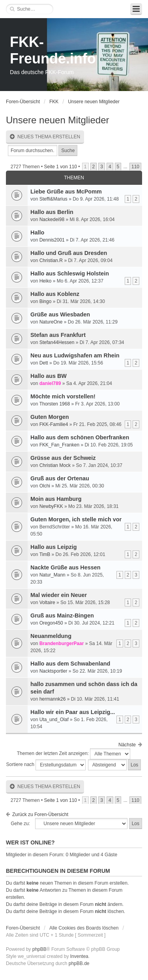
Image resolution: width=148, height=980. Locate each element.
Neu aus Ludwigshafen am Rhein (75, 355)
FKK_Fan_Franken (59, 445)
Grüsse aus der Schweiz (63, 458)
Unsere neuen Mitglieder (94, 102)
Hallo (37, 232)
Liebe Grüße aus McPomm (66, 192)
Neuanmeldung (51, 636)
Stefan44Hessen (57, 342)
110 (135, 167)
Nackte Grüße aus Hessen (66, 567)
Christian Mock (55, 465)
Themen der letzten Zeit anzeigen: (74, 754)
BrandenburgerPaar (62, 643)
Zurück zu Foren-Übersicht (40, 814)
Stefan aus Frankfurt (58, 335)
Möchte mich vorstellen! (63, 396)
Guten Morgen (50, 417)
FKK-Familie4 (54, 424)
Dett (44, 363)
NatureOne (51, 322)
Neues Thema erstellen (45, 137)
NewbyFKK (51, 506)
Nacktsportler (53, 671)
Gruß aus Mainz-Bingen (62, 616)
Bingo (46, 301)
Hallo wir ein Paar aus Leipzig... (73, 712)
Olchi (45, 486)
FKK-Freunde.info (53, 50)
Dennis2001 (52, 240)
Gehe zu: (20, 824)
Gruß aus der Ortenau (60, 478)
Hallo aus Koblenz (55, 294)
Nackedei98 (52, 219)
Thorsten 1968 (55, 404)
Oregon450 (51, 623)
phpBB (39, 949)
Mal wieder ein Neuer (59, 595)
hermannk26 (53, 699)
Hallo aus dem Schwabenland (70, 664)
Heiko (46, 281)
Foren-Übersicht (23, 102)
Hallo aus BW (49, 376)
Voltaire (47, 603)
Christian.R (51, 260)
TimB (45, 554)
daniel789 (50, 383)
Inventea (79, 956)
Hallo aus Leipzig (54, 547)
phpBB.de (79, 963)
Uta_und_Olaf (54, 720)
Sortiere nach (46, 765)
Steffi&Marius (53, 199)
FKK (54, 102)
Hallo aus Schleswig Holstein (70, 273)
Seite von (61, 167)
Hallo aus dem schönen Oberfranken (80, 437)
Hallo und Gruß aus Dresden (69, 253)
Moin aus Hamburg (56, 499)
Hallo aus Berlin (52, 212)
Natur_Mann (52, 575)
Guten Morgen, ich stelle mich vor (76, 519)
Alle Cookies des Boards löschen (84, 928)
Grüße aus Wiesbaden (60, 314)
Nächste (127, 745)
